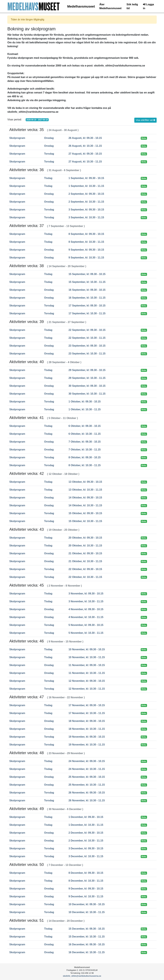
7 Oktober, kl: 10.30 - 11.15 (85, 450)
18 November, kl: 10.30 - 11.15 (87, 729)
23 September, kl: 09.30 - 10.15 (87, 346)
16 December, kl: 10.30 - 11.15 (87, 952)
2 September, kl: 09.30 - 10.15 (86, 194)
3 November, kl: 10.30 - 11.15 (86, 601)
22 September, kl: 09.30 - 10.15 (87, 330)
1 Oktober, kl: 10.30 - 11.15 (85, 409)
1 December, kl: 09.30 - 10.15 (86, 817)
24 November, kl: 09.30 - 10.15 (87, 761)
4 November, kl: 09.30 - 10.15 (86, 609)
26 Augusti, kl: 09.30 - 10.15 (85, 138)
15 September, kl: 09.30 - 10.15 (87, 274)
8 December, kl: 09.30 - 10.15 (86, 873)
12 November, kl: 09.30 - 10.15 (87, 681)
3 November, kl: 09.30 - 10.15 (86, 594)
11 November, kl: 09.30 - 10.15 (87, 665)
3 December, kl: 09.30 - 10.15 (86, 848)
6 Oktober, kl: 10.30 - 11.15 (85, 434)
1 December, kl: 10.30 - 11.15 (86, 825)
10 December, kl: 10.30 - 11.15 (87, 912)
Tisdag (48, 178)
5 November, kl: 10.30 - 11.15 (86, 633)
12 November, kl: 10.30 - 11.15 (87, 689)
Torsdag (49, 154)
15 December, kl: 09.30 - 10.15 (87, 929)
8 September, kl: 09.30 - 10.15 (86, 234)
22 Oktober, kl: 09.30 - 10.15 (85, 569)
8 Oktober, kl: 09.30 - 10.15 (85, 457)
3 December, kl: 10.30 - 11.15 (86, 856)
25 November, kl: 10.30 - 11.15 (87, 785)
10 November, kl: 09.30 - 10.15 (87, 649)
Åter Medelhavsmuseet (110, 6)
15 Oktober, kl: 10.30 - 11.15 (85, 521)
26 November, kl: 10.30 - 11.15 (87, 800)
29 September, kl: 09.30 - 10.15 (87, 370)
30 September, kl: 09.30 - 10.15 (87, 386)
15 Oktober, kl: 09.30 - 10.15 (85, 513)
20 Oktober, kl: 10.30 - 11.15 (85, 546)
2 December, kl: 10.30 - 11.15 (86, 841)
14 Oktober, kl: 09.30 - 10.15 (85, 498)
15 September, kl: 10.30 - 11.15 (87, 282)
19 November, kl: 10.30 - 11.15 (87, 745)
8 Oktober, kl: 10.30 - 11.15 (85, 465)
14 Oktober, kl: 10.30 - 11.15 (85, 505)
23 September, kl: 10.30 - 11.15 (87, 354)
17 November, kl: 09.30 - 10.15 (87, 705)
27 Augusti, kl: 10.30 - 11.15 (85, 162)
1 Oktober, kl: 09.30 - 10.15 (85, 402)
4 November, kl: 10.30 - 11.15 (86, 617)
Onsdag (49, 138)
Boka (144, 138)
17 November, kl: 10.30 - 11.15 (87, 713)
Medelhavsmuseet (81, 6)
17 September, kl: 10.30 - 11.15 (87, 313)
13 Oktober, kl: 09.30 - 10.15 (85, 482)
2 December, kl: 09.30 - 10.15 (86, 833)
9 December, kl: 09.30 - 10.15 (86, 889)
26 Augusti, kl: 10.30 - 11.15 (85, 146)
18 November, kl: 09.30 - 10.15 (87, 721)
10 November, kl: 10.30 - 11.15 (87, 657)
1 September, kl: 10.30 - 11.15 (86, 186)
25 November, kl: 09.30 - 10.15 (87, 777)
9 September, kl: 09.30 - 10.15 (86, 250)
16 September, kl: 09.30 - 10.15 (87, 290)
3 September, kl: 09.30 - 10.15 (86, 210)
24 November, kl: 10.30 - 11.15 (87, 769)
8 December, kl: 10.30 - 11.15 (86, 881)
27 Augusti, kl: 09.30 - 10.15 (85, 154)
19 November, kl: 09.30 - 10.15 (87, 737)
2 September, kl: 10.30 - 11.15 (86, 202)
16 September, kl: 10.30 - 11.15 (87, 298)
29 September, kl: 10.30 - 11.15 (87, 378)
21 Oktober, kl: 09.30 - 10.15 (85, 553)
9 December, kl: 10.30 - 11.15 (86, 896)
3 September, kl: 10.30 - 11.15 (86, 217)
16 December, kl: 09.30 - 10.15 (87, 944)
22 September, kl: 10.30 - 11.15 (87, 338)
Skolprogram (17, 138)
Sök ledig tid (132, 6)
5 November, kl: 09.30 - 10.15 (86, 625)
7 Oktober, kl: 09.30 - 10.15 (85, 442)
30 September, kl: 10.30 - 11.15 (87, 394)
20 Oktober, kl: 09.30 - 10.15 (85, 538)
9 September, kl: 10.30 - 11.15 (86, 258)
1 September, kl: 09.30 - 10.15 (86, 178)
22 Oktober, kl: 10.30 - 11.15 (85, 577)
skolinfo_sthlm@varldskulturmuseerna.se (82, 976)
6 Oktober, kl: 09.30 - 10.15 (85, 426)
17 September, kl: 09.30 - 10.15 (87, 306)
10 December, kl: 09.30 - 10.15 (87, 904)
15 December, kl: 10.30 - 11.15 (87, 937)
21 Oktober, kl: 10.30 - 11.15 (85, 561)
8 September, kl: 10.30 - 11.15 (86, 242)
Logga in (148, 6)
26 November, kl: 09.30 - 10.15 (87, 793)
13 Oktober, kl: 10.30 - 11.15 (85, 490)
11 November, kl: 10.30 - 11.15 (87, 673)
